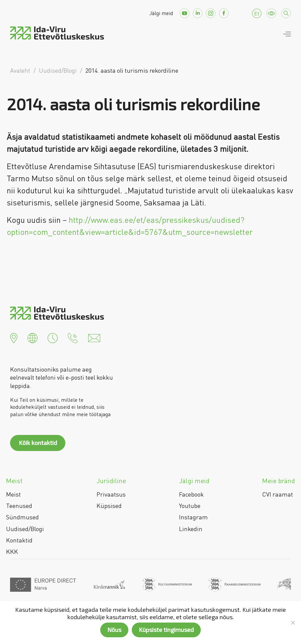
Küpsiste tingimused (166, 630)
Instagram (193, 517)
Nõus (114, 630)
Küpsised (109, 506)
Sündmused (22, 517)
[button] (14, 337)
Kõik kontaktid (38, 443)
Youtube (190, 506)
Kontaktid (19, 540)
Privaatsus (111, 494)
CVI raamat (278, 494)
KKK (12, 552)
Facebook (191, 494)
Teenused (19, 506)
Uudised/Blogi (25, 529)
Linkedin (191, 529)
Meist (13, 494)
